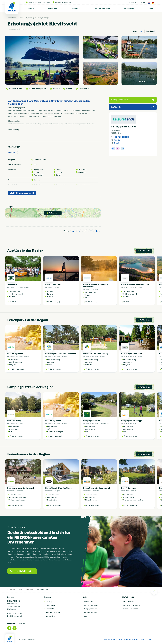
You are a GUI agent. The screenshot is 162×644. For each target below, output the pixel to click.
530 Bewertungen (18, 436)
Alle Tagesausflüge (43, 18)
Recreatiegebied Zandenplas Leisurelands (96, 286)
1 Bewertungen (55, 302)
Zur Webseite (132, 107)
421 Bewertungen (131, 369)
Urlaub (150, 8)
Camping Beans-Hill (92, 421)
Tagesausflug (129, 8)
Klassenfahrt (89, 602)
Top (154, 591)
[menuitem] (30, 8)
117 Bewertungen (93, 436)
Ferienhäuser (53, 8)
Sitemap (150, 640)
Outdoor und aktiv (91, 612)
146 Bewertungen (18, 302)
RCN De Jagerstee (15, 354)
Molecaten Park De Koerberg (96, 354)
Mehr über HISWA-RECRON (22, 571)
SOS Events (12, 284)
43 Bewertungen (17, 505)
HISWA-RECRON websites (133, 605)
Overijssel (57, 287)
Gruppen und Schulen (102, 8)
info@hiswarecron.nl (14, 616)
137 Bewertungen (93, 302)
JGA (86, 616)
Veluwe (26, 287)
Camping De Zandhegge (132, 421)
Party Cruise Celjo (53, 284)
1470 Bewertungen (18, 369)
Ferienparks (76, 8)
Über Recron (133, 2)
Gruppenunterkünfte (91, 605)
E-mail (117, 143)
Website (117, 140)
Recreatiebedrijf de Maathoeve (59, 488)
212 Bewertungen (55, 505)
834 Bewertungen (93, 505)
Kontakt (143, 2)
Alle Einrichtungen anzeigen (22, 193)
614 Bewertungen (55, 369)
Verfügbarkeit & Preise (132, 100)
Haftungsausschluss (131, 640)
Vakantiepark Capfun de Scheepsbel (61, 354)
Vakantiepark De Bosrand (132, 354)
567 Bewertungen (131, 436)
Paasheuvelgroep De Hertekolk (21, 488)
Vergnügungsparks (91, 609)
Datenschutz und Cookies (113, 640)
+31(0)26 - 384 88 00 (122, 137)
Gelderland (19, 287)
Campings (30, 8)
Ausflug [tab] (11, 153)
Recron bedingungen (130, 609)
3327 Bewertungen (132, 505)
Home (21, 18)
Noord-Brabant (105, 424)
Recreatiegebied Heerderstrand (135, 284)
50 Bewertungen (131, 302)
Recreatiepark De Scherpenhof (97, 488)
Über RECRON (129, 602)
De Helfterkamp (14, 421)
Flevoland (133, 491)
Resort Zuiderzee (129, 488)
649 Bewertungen (93, 369)
